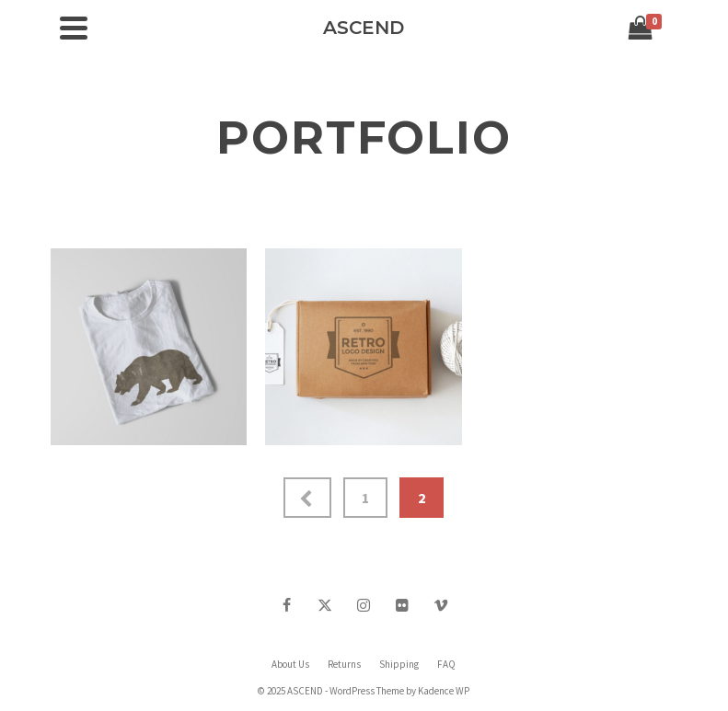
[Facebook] (286, 604)
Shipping (399, 664)
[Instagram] (364, 604)
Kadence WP (444, 691)
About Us (290, 664)
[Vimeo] (441, 604)
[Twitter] (325, 604)
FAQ (446, 664)
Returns (344, 664)
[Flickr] (402, 604)
